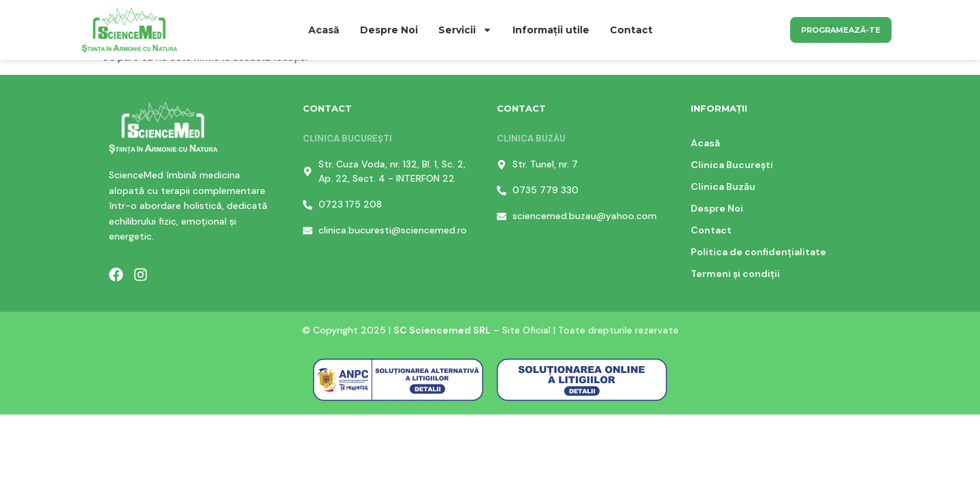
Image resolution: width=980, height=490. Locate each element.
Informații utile (551, 30)
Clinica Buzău (723, 186)
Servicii (465, 30)
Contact (631, 30)
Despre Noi (389, 30)
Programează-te (841, 30)
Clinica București (732, 165)
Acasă (324, 30)
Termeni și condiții (735, 274)
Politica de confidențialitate (758, 252)
